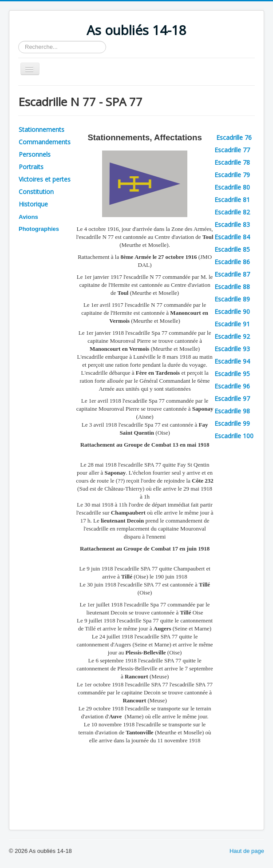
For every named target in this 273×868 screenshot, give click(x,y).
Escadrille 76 (235, 137)
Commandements (45, 142)
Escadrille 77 (232, 150)
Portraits (31, 167)
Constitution (36, 192)
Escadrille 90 (232, 311)
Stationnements (42, 129)
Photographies (39, 229)
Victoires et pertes (45, 179)
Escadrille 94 (232, 361)
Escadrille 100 (234, 436)
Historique (33, 204)
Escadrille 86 (232, 262)
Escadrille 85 (232, 249)
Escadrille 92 (232, 336)
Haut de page (247, 851)
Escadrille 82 (232, 212)
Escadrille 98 (232, 411)
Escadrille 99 (232, 423)
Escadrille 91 (232, 324)
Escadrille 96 (232, 386)
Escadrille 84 (232, 237)
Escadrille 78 (232, 162)
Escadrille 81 (232, 200)
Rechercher (18, 41)
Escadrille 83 (232, 224)
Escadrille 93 (232, 349)
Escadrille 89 (232, 299)
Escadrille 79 (232, 175)
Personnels (35, 154)
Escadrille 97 (232, 398)
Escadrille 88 (232, 287)
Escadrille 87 (232, 274)
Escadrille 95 (232, 374)
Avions (28, 217)
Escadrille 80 (232, 187)
